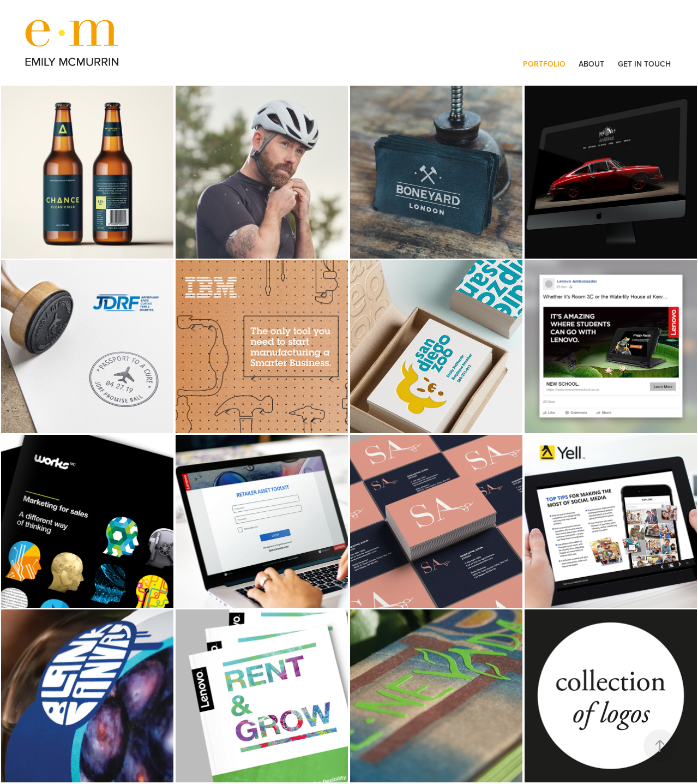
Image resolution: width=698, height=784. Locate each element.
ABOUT (591, 64)
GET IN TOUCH (644, 64)
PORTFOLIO (544, 64)
